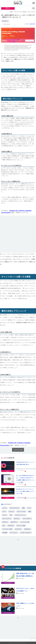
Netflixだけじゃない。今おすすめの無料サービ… (25, 590)
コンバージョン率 (25, 522)
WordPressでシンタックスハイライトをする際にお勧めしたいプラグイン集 (25, 491)
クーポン (5, 508)
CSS (4, 526)
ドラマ (4, 512)
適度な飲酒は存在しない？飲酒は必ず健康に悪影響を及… (25, 575)
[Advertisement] (18, 235)
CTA (11, 515)
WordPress (27, 529)
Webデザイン (14, 522)
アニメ (29, 508)
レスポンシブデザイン (26, 533)
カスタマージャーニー (20, 515)
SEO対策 (5, 533)
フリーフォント (14, 533)
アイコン (5, 515)
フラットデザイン (27, 519)
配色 (30, 512)
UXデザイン (5, 21)
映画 (23, 508)
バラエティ (11, 512)
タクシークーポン (21, 512)
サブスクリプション (15, 508)
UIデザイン (5, 522)
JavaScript (11, 526)
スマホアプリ (18, 529)
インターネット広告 (7, 529)
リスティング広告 (21, 526)
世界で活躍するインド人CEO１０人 (25, 605)
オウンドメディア (7, 519)
